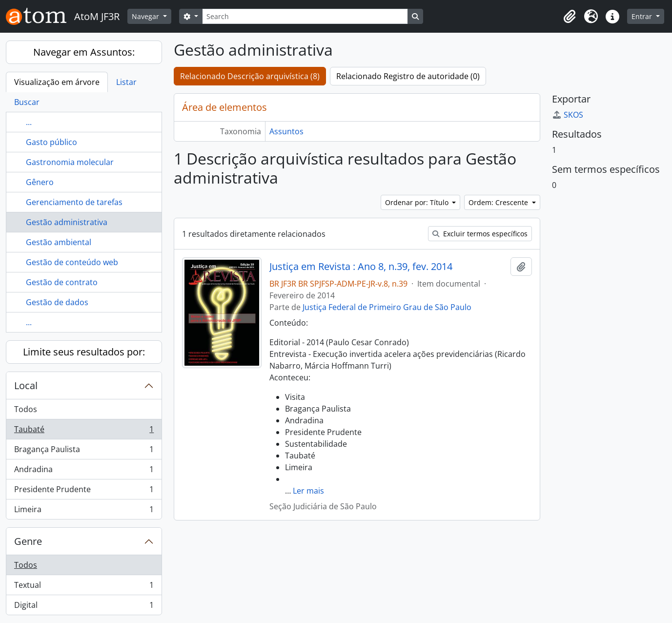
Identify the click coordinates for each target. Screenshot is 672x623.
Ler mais (308, 491)
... (29, 122)
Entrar (643, 16)
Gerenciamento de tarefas (74, 202)
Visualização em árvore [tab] (57, 82)
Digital (84, 607)
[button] (570, 17)
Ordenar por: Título (418, 202)
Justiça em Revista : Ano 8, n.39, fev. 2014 (361, 267)
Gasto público (51, 142)
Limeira (84, 511)
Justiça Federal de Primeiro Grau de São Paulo (387, 307)
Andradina (84, 471)
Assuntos (286, 131)
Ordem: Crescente (499, 202)
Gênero (40, 182)
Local (26, 385)
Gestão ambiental (59, 242)
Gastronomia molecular (70, 162)
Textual (84, 587)
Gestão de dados (57, 302)
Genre (28, 541)
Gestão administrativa (67, 222)
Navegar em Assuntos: (84, 52)
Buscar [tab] (27, 102)
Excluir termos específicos (480, 234)
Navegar (146, 16)
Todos (26, 409)
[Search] (305, 16)
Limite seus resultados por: (84, 352)
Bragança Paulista (84, 451)
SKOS (568, 115)
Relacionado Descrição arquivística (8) (250, 76)
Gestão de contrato (62, 282)
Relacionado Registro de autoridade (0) (408, 76)
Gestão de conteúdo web (72, 262)
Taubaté (84, 431)
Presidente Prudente (84, 491)
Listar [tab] (126, 82)
